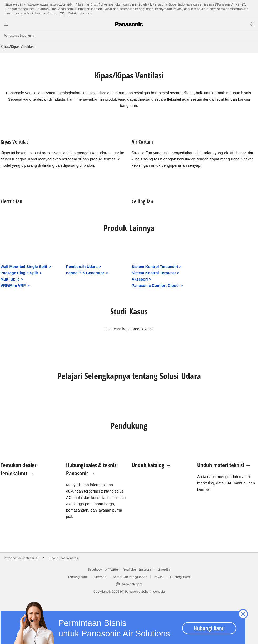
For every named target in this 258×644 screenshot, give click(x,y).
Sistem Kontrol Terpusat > (155, 273)
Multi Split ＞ (12, 279)
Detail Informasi (80, 13)
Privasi (159, 577)
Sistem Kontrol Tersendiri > (157, 267)
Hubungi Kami (180, 577)
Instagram (147, 569)
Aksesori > (141, 279)
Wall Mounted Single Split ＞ (26, 267)
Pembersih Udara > (83, 267)
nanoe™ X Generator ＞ (88, 273)
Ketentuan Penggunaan (130, 577)
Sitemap (100, 577)
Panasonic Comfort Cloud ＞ (158, 286)
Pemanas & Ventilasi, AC (22, 558)
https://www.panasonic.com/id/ (49, 4)
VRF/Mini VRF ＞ (16, 286)
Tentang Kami (78, 577)
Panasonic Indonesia (19, 35)
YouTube (130, 569)
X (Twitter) (113, 569)
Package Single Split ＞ (22, 273)
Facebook (95, 569)
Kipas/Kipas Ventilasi (64, 558)
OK (62, 13)
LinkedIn (164, 569)
